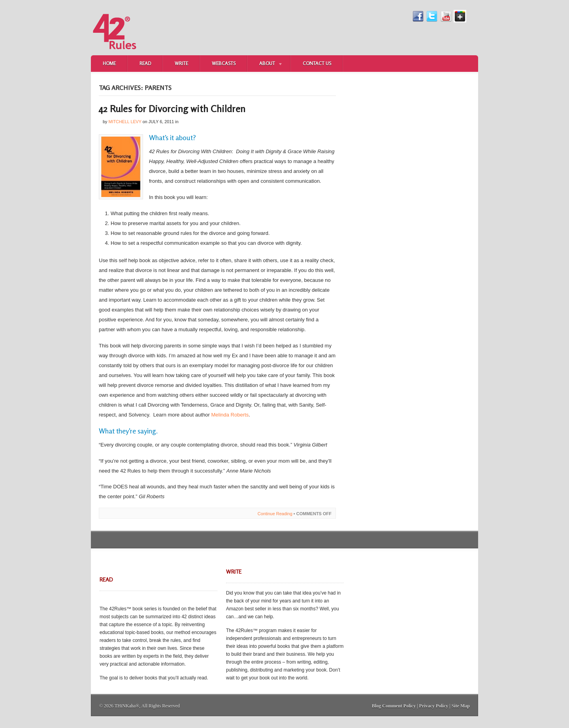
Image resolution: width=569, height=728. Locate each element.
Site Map (461, 706)
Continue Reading (275, 514)
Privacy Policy (434, 706)
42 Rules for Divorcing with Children (172, 109)
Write (181, 63)
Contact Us (317, 63)
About (265, 64)
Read (145, 63)
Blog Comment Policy (394, 706)
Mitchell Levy (125, 122)
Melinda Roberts (230, 415)
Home (109, 63)
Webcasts (224, 63)
